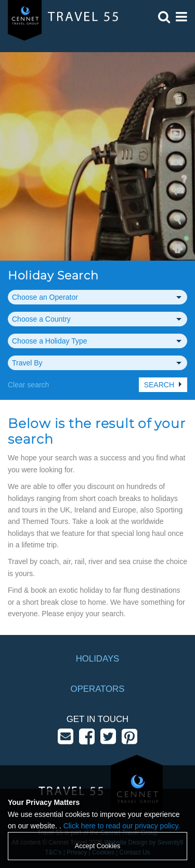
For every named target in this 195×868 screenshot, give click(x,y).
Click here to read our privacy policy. (122, 826)
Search (159, 385)
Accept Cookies (98, 846)
